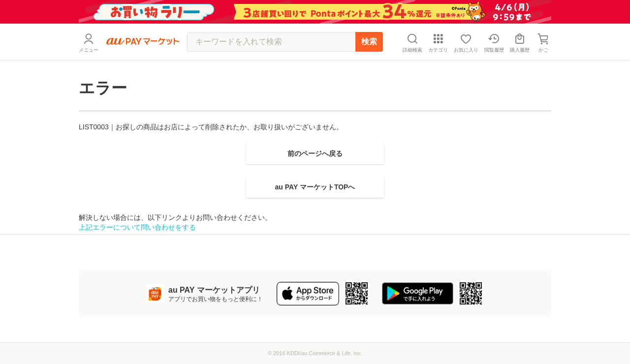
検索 (369, 42)
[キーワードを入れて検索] (271, 42)
